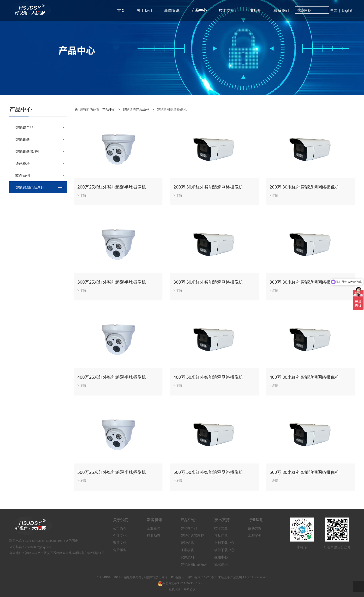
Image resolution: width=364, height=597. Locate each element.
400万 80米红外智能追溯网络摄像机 (304, 377)
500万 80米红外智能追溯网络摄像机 (304, 472)
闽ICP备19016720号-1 (201, 577)
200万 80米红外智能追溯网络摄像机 (304, 187)
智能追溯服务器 (31, 216)
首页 (121, 10)
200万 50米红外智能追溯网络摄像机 (208, 187)
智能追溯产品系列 (30, 187)
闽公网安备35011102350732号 (180, 583)
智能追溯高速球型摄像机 (37, 207)
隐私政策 (174, 589)
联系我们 (281, 10)
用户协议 (190, 589)
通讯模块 (23, 163)
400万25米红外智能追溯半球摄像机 (112, 377)
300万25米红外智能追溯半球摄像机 (112, 282)
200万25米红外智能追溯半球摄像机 (112, 187)
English (348, 10)
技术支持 (227, 10)
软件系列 (23, 175)
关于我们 (144, 10)
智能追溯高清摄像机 (34, 199)
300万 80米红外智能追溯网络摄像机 (304, 282)
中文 (334, 10)
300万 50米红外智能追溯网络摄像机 (208, 282)
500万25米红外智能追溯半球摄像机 (112, 472)
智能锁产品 (24, 127)
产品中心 (199, 10)
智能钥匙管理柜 (28, 151)
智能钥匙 (23, 139)
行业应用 (254, 10)
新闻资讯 (172, 10)
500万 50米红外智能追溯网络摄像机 (208, 472)
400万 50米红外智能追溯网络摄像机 (208, 377)
